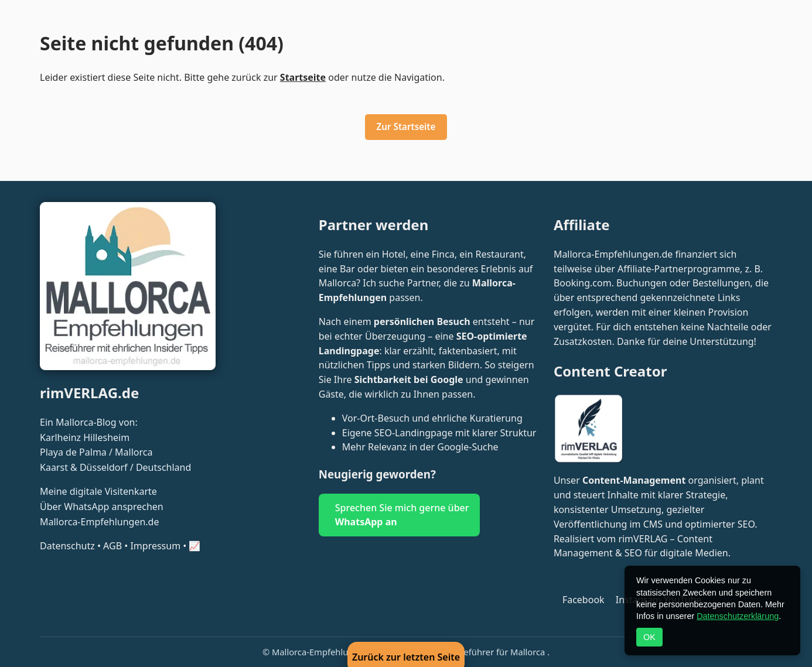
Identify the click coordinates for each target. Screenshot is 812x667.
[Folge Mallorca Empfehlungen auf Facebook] (580, 600)
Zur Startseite (406, 126)
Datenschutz (67, 546)
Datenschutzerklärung (738, 616)
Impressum (155, 546)
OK (649, 637)
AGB (112, 546)
